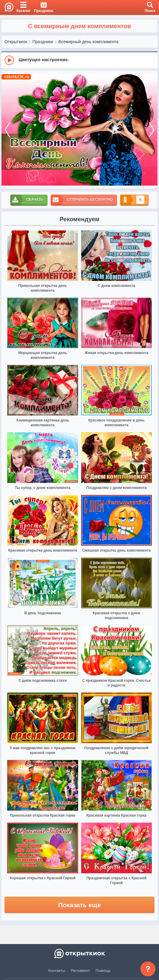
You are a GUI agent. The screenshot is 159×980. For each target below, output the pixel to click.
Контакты (57, 971)
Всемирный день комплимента (88, 42)
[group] (79, 60)
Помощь (103, 971)
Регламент (81, 971)
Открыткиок (16, 42)
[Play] (9, 60)
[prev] (7, 130)
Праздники (43, 42)
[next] (152, 130)
